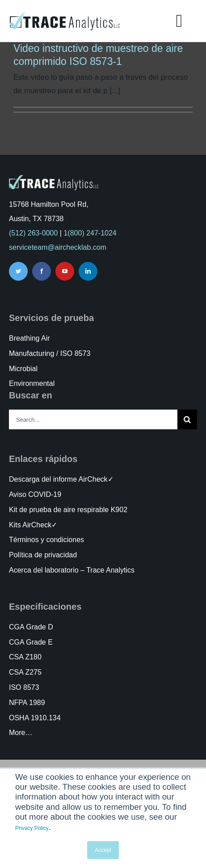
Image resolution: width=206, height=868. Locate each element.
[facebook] (42, 271)
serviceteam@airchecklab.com (58, 247)
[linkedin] (88, 271)
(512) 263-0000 (33, 233)
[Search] (187, 419)
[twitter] (18, 271)
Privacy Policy (32, 828)
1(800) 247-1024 (90, 233)
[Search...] (93, 419)
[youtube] (65, 271)
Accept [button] (103, 850)
